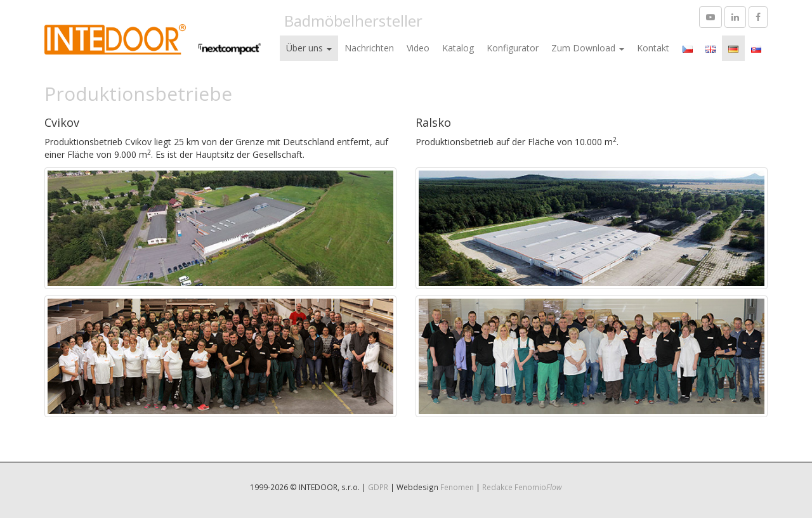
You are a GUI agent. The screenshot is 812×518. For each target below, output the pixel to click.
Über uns (309, 48)
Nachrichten (369, 48)
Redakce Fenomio (522, 487)
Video (418, 48)
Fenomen (457, 487)
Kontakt (653, 48)
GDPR (378, 487)
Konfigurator (513, 48)
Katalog (458, 48)
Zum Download (588, 48)
